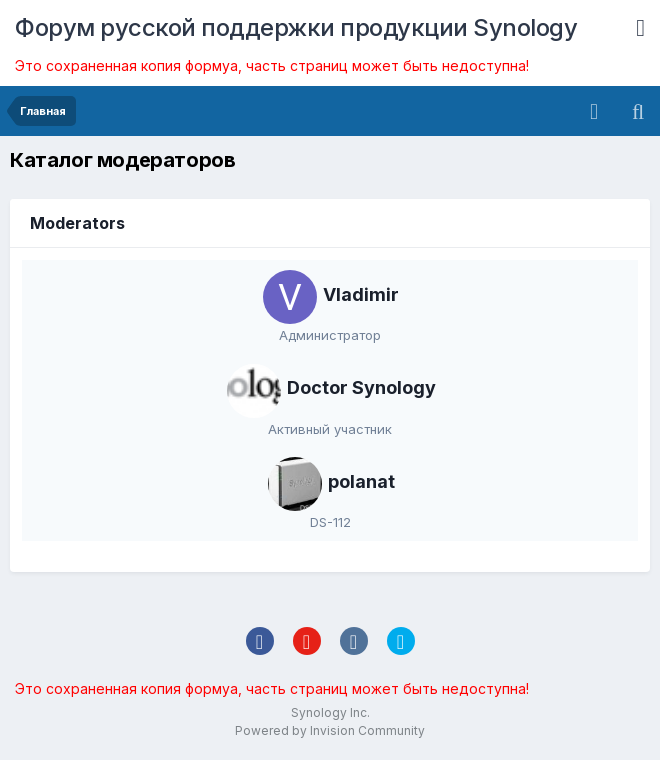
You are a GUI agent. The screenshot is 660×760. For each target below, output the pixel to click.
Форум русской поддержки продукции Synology (296, 27)
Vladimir (361, 294)
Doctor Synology (361, 387)
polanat (361, 481)
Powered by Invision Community (330, 730)
